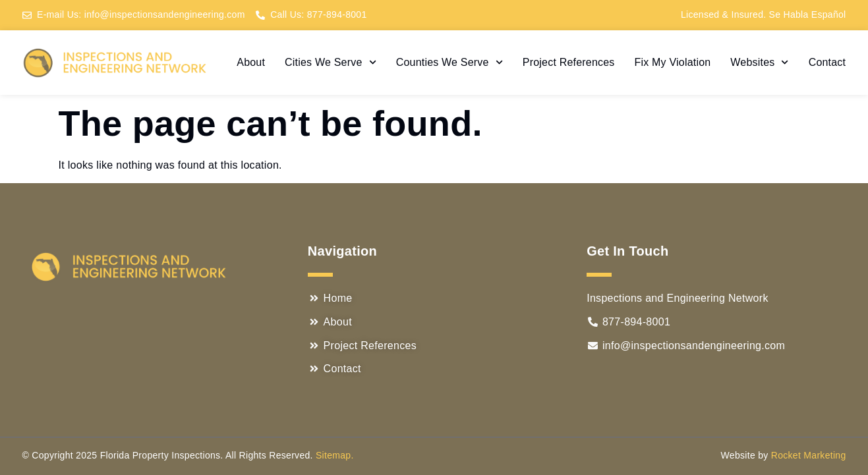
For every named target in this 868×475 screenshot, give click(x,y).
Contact (827, 62)
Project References (569, 62)
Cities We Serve (331, 62)
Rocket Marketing (809, 455)
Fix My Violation (673, 62)
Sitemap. (335, 455)
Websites (759, 62)
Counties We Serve (449, 62)
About (251, 62)
